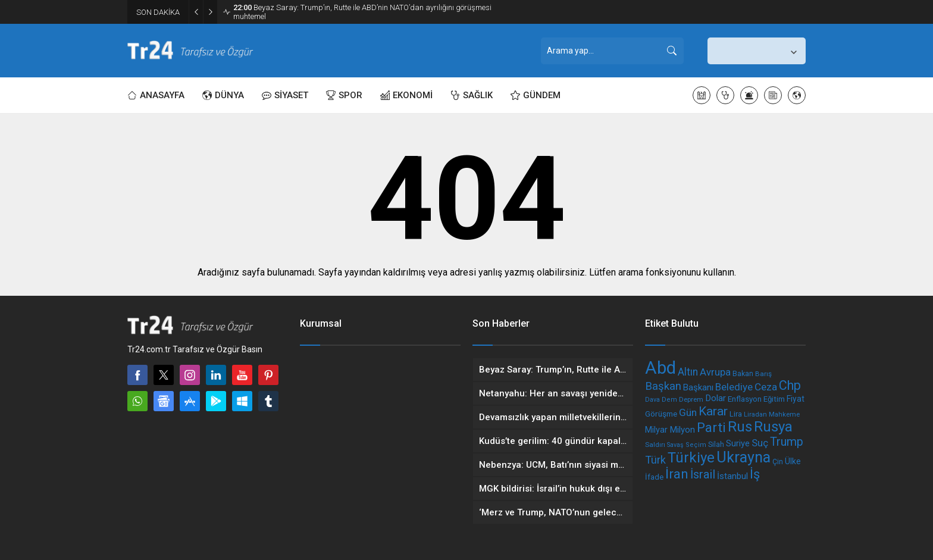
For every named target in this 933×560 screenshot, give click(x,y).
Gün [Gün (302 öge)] (688, 412)
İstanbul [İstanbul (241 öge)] (732, 476)
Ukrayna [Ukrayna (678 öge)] (743, 457)
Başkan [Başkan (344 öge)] (663, 386)
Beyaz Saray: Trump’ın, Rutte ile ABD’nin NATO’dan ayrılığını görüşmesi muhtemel (362, 12)
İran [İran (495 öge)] (677, 474)
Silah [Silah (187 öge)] (716, 444)
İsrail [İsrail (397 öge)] (703, 474)
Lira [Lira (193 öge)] (736, 414)
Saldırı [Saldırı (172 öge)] (655, 445)
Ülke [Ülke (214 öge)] (793, 461)
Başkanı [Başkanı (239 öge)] (698, 387)
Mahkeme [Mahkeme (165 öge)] (784, 414)
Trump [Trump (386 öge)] (787, 442)
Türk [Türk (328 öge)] (655, 460)
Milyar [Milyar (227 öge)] (656, 430)
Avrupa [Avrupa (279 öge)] (715, 372)
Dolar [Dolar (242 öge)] (716, 398)
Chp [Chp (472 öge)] (790, 385)
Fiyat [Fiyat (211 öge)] (796, 399)
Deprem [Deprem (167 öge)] (691, 399)
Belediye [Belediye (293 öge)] (734, 387)
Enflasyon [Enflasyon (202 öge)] (745, 399)
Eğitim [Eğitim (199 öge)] (774, 399)
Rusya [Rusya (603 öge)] (773, 427)
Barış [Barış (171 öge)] (763, 374)
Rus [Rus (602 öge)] (740, 427)
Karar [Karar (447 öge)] (713, 411)
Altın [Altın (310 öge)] (688, 372)
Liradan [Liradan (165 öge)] (755, 414)
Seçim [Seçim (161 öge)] (696, 445)
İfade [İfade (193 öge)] (654, 477)
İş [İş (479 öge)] (755, 474)
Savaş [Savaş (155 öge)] (675, 445)
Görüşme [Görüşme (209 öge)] (661, 414)
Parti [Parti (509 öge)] (711, 427)
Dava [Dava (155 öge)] (652, 400)
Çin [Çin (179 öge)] (778, 462)
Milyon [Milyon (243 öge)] (682, 430)
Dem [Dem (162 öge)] (669, 400)
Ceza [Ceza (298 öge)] (766, 387)
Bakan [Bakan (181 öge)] (743, 374)
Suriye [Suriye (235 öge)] (738, 443)
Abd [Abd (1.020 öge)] (660, 368)
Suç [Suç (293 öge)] (760, 443)
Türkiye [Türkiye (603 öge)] (691, 458)
